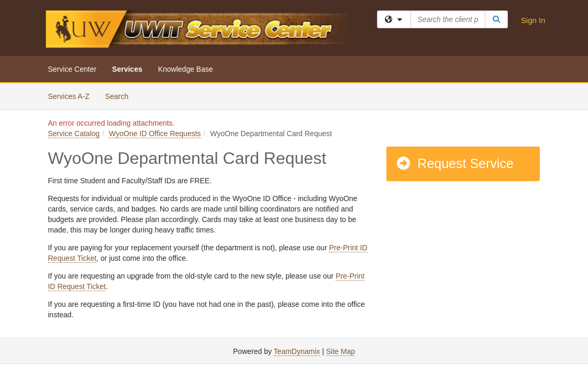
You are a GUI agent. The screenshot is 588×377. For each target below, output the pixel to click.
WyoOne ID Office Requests (155, 134)
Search (121, 96)
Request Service (454, 163)
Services (127, 69)
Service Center (73, 69)
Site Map (341, 351)
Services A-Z (69, 96)
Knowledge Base (186, 69)
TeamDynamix (297, 351)
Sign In (533, 20)
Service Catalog (74, 134)
